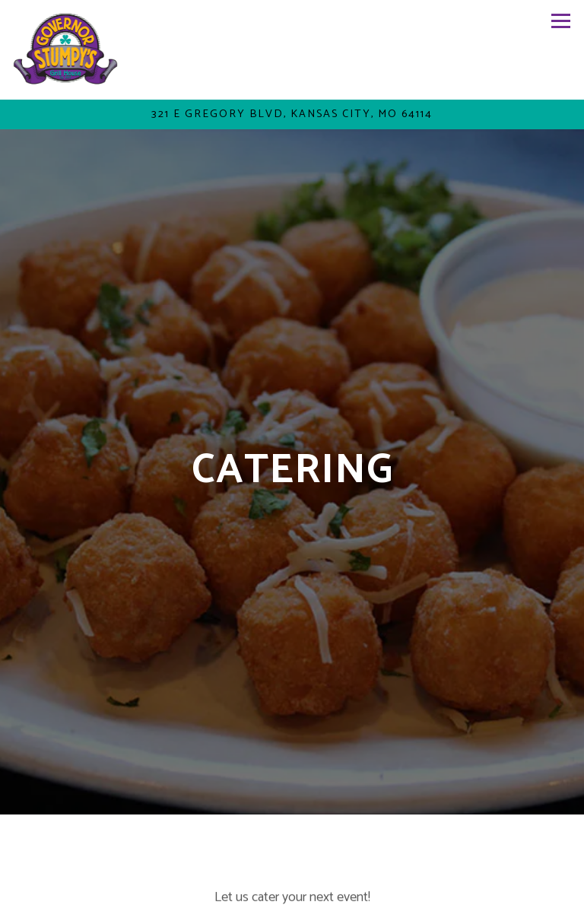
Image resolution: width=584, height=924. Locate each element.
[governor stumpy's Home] (67, 50)
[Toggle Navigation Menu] (561, 21)
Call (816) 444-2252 (292, 871)
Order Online (292, 906)
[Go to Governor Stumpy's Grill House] (292, 115)
